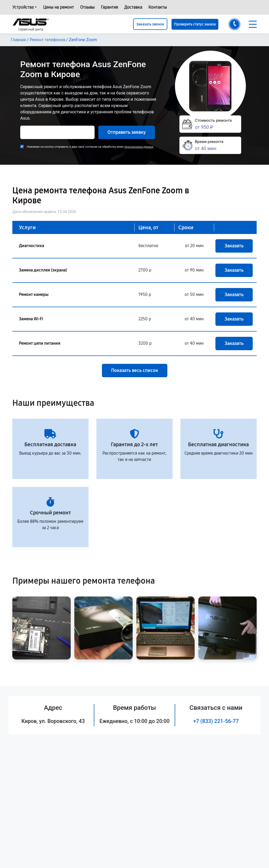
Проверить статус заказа (195, 24)
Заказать (234, 246)
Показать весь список (135, 370)
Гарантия (109, 7)
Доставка (133, 7)
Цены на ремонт (58, 7)
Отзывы (87, 7)
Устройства (23, 7)
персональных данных (139, 147)
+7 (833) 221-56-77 (216, 721)
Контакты (158, 7)
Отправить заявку (127, 132)
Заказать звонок (150, 24)
